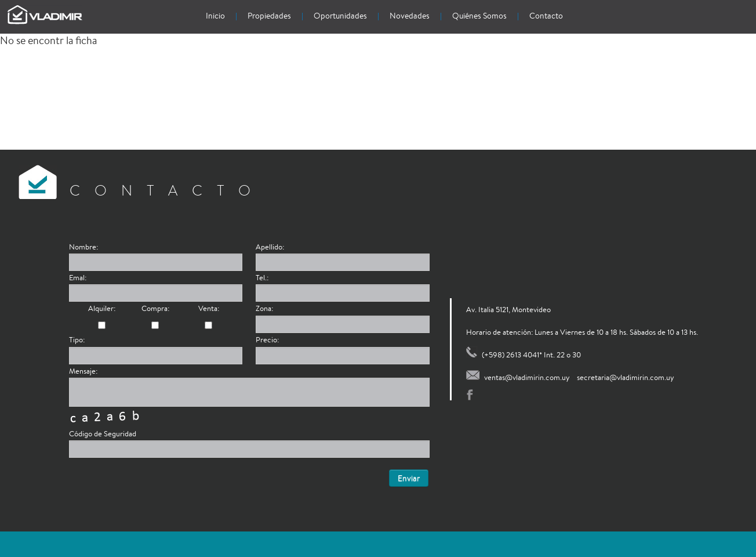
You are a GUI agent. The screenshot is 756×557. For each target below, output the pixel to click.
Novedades (410, 16)
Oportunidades (340, 16)
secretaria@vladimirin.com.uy (626, 377)
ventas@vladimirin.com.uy (527, 377)
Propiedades (269, 16)
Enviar (409, 478)
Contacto (546, 16)
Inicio (215, 16)
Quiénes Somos (479, 16)
